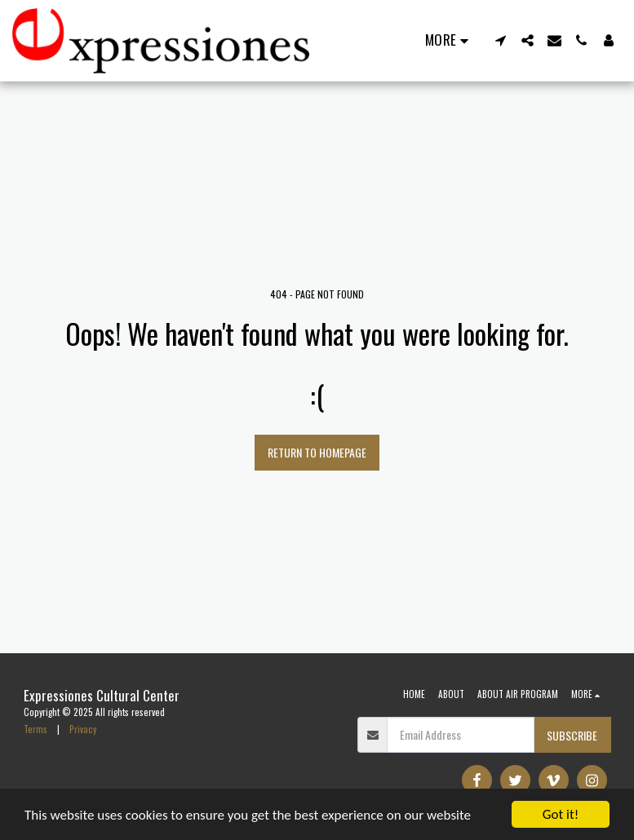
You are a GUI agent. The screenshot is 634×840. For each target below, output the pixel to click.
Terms (35, 729)
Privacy (83, 729)
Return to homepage (317, 452)
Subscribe (572, 735)
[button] (501, 40)
